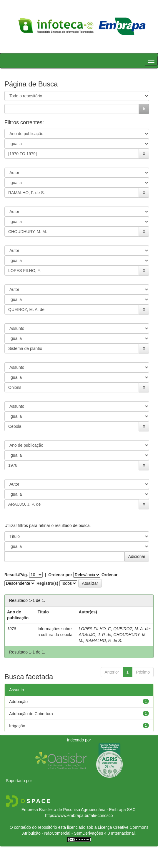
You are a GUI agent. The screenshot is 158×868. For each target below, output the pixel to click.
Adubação (18, 702)
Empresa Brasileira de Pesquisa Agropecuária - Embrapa (74, 810)
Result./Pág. (16, 575)
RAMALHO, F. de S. (104, 641)
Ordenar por (60, 575)
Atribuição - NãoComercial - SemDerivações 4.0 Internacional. (79, 833)
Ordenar (109, 575)
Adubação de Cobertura (31, 714)
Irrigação (17, 726)
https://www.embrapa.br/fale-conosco (79, 815)
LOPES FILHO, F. (95, 629)
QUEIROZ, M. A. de (132, 629)
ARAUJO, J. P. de (95, 635)
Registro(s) (47, 583)
